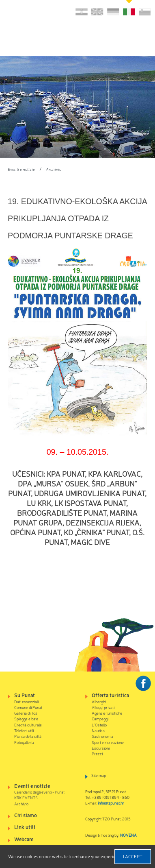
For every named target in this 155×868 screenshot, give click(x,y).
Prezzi (97, 754)
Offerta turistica (110, 695)
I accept (133, 856)
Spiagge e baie (26, 719)
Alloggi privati (103, 707)
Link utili (25, 827)
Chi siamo (26, 815)
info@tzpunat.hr (111, 803)
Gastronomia (102, 736)
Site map (99, 775)
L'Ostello (99, 725)
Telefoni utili (24, 730)
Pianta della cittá (28, 736)
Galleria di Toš (26, 713)
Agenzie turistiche (107, 713)
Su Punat (25, 695)
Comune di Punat (28, 707)
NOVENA (128, 835)
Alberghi (99, 701)
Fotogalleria (24, 742)
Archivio (54, 169)
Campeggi (100, 719)
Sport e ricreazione (108, 742)
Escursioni (101, 748)
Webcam (24, 839)
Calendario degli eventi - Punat (39, 792)
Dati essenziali (26, 701)
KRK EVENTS (26, 797)
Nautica (98, 730)
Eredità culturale (28, 725)
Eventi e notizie (21, 169)
